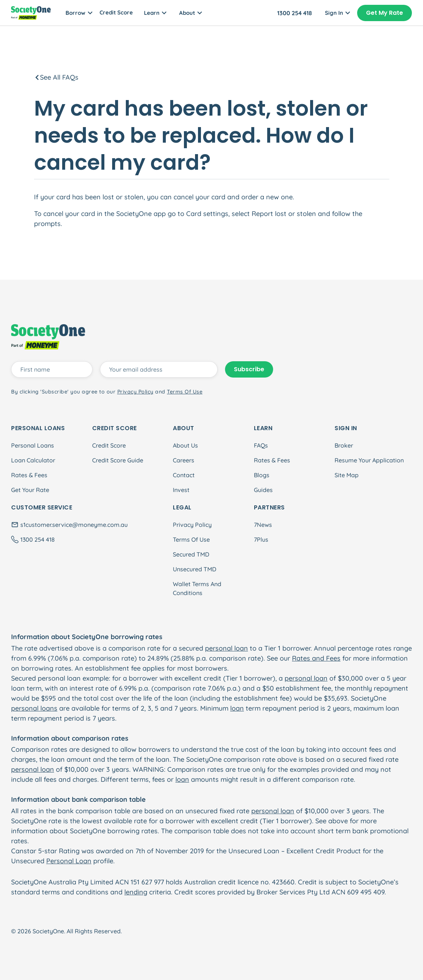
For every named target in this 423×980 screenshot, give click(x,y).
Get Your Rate (30, 490)
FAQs (261, 445)
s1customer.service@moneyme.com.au (74, 525)
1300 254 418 (295, 13)
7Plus (261, 539)
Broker (344, 445)
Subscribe (249, 369)
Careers (184, 460)
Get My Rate (385, 13)
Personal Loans (33, 445)
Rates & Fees (29, 475)
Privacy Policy (192, 525)
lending (136, 892)
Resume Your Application (369, 460)
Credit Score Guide (118, 460)
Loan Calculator (33, 460)
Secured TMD (191, 554)
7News (263, 525)
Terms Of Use (191, 539)
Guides (263, 490)
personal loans (34, 708)
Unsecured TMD (194, 569)
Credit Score (116, 12)
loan (237, 708)
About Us (185, 445)
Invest (181, 490)
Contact (184, 475)
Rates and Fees (316, 658)
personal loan (226, 648)
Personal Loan (69, 861)
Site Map (347, 475)
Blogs (262, 475)
